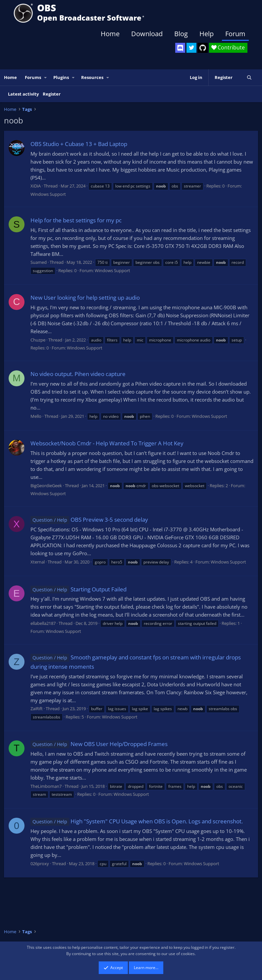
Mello (36, 416)
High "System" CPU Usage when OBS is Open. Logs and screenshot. (137, 821)
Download (147, 34)
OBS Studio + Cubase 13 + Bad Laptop (79, 144)
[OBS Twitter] (191, 48)
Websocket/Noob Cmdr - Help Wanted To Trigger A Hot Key (107, 443)
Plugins (61, 77)
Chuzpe (38, 340)
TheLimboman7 (46, 786)
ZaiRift (37, 709)
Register (52, 94)
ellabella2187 (43, 623)
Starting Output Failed (79, 589)
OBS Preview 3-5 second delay (89, 520)
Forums (33, 77)
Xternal (38, 562)
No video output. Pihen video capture (78, 374)
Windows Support (48, 194)
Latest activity (23, 94)
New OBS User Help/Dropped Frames (99, 744)
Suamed (39, 262)
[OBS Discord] (180, 48)
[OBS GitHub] (203, 48)
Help (207, 34)
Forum (235, 34)
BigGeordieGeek (46, 486)
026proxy (40, 864)
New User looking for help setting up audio (85, 298)
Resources (92, 77)
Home (110, 34)
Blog (181, 34)
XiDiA (36, 186)
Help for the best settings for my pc (76, 220)
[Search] (249, 77)
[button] (46, 77)
